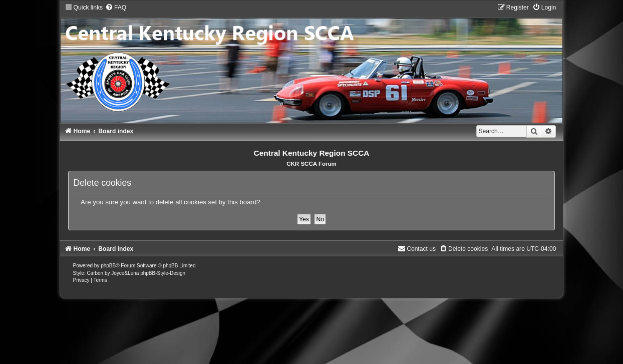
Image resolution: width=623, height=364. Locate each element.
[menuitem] (116, 8)
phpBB (108, 266)
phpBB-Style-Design (163, 273)
